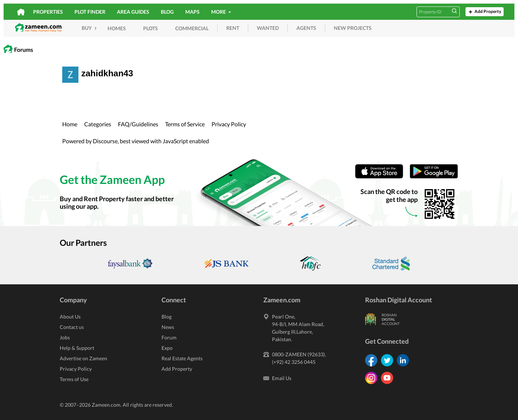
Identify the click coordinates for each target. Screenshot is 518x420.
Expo (167, 348)
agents (306, 28)
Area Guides (133, 12)
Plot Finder (90, 12)
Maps (192, 12)
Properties (48, 12)
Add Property (484, 12)
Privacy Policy (229, 124)
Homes (117, 28)
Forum (169, 337)
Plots (151, 28)
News (168, 327)
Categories (98, 124)
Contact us (72, 327)
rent (233, 28)
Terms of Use (74, 379)
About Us (70, 317)
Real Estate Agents (182, 358)
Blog (167, 12)
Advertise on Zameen (83, 358)
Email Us (282, 378)
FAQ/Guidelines (138, 124)
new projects (353, 28)
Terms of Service (185, 124)
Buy (90, 28)
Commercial (192, 28)
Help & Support (77, 348)
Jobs (65, 337)
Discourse (105, 141)
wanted (268, 28)
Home (70, 124)
